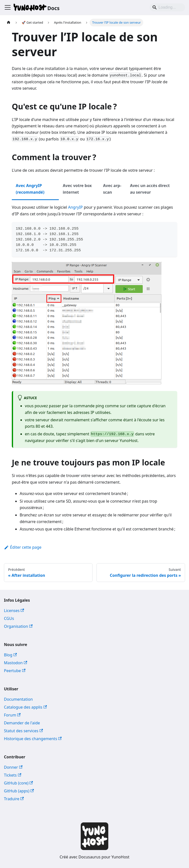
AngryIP (75, 207)
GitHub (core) (18, 783)
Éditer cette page (23, 547)
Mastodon (16, 663)
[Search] (167, 7)
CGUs (9, 618)
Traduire (14, 799)
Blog (10, 655)
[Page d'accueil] (9, 23)
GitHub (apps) (19, 791)
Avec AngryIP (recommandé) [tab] (30, 189)
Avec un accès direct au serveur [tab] (150, 189)
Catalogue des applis (25, 707)
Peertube (15, 671)
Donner (13, 767)
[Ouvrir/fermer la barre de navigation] (8, 7)
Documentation (18, 699)
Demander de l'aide (22, 723)
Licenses (14, 611)
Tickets (13, 775)
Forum (12, 715)
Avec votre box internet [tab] (77, 189)
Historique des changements (33, 739)
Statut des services (23, 731)
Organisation (18, 626)
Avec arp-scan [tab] (112, 189)
